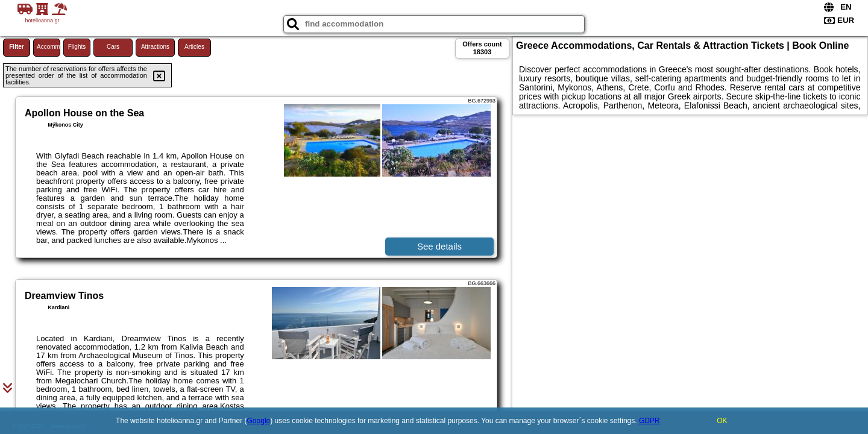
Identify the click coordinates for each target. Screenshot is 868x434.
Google (259, 421)
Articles (194, 47)
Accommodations (49, 47)
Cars (113, 47)
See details (439, 246)
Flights (77, 47)
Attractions (155, 47)
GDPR (649, 421)
